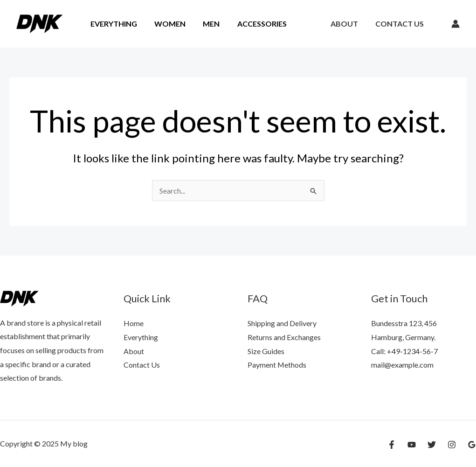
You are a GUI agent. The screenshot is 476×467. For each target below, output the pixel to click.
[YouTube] (412, 445)
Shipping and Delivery (282, 323)
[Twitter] (432, 445)
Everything (112, 24)
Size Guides (266, 351)
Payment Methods (277, 365)
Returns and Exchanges (284, 337)
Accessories (253, 24)
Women (166, 24)
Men (205, 24)
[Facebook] (392, 445)
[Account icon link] (455, 24)
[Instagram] (452, 445)
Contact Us (401, 24)
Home (134, 323)
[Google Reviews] (472, 445)
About (348, 24)
